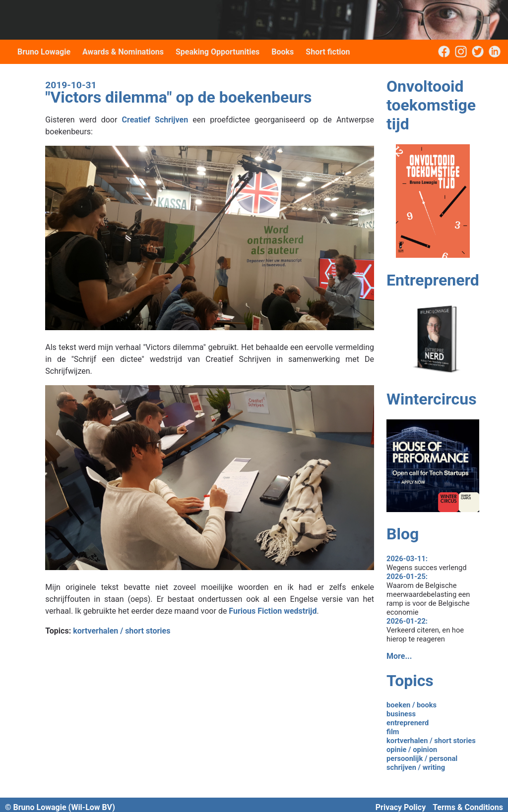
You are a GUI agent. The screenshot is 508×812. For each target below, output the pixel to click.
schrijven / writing (416, 767)
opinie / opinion (412, 750)
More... (399, 656)
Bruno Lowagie (44, 52)
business (401, 714)
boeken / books (412, 705)
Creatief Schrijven (155, 120)
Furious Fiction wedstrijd (273, 611)
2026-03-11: (407, 559)
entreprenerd (408, 723)
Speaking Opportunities (218, 52)
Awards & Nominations (123, 52)
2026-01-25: (407, 577)
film (393, 732)
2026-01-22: (407, 621)
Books (283, 52)
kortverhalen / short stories (122, 631)
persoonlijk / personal (422, 758)
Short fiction (328, 52)
